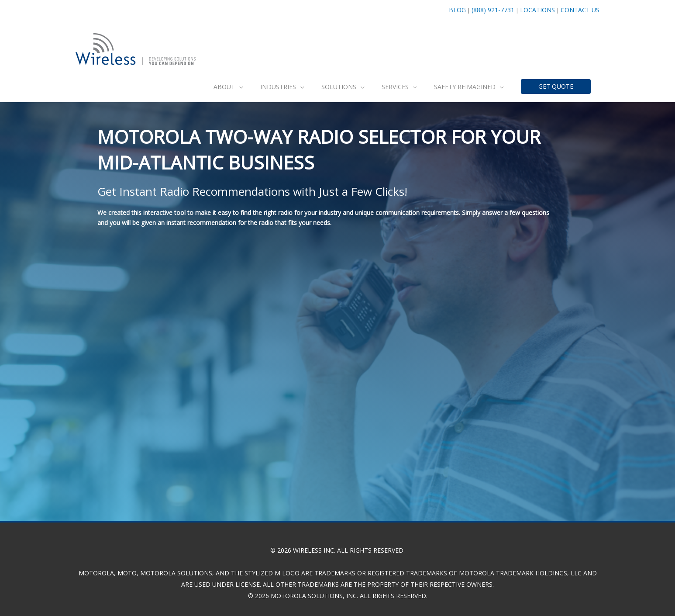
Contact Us (580, 9)
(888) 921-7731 (490, 9)
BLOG (453, 9)
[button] (228, 84)
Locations (536, 9)
